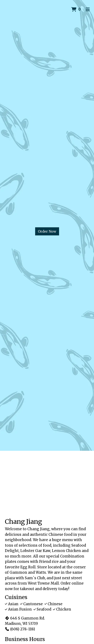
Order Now (47, 231)
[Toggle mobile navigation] (88, 10)
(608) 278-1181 (20, 629)
